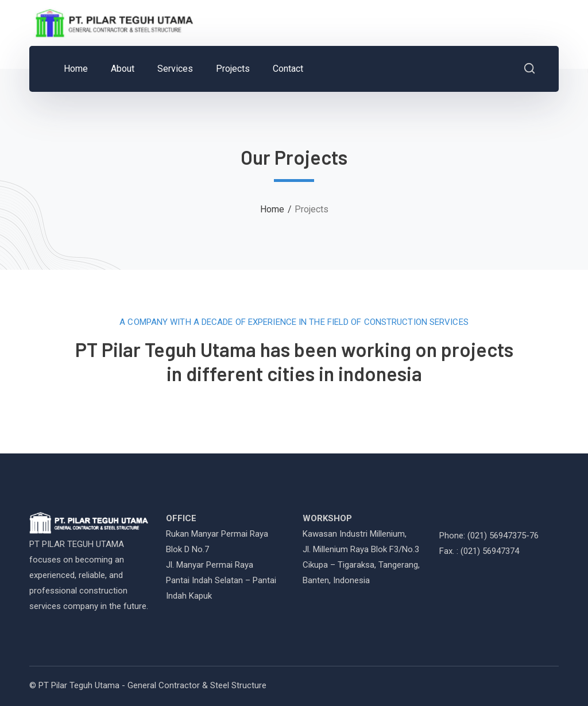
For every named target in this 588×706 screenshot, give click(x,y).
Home (272, 209)
